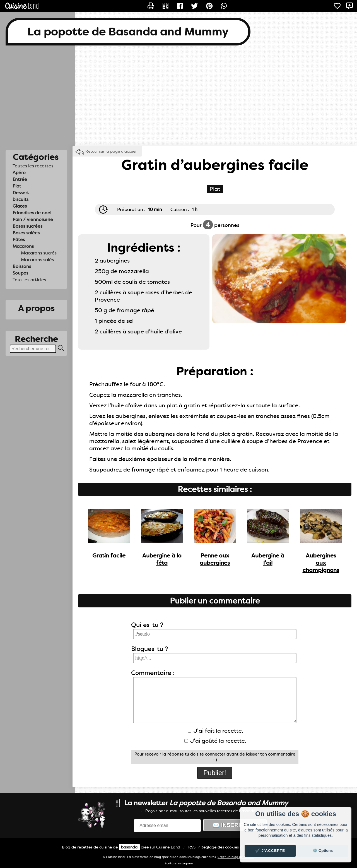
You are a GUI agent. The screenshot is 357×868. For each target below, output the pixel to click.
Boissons (22, 266)
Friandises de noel (32, 213)
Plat (17, 186)
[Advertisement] (178, 96)
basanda (129, 847)
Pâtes (19, 240)
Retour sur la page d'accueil (111, 151)
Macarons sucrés (39, 253)
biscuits (20, 199)
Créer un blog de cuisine (236, 857)
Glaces (20, 206)
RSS (192, 847)
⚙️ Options (323, 851)
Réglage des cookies (220, 847)
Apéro (19, 173)
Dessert (21, 193)
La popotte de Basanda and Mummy (128, 32)
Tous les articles (29, 280)
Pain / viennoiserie (33, 219)
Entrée (20, 179)
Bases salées (26, 233)
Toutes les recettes (33, 166)
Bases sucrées (27, 226)
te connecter (213, 754)
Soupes (20, 273)
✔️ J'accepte (270, 851)
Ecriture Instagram (179, 863)
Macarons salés (37, 260)
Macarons (23, 246)
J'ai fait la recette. (215, 731)
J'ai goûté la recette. (215, 741)
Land (168, 847)
